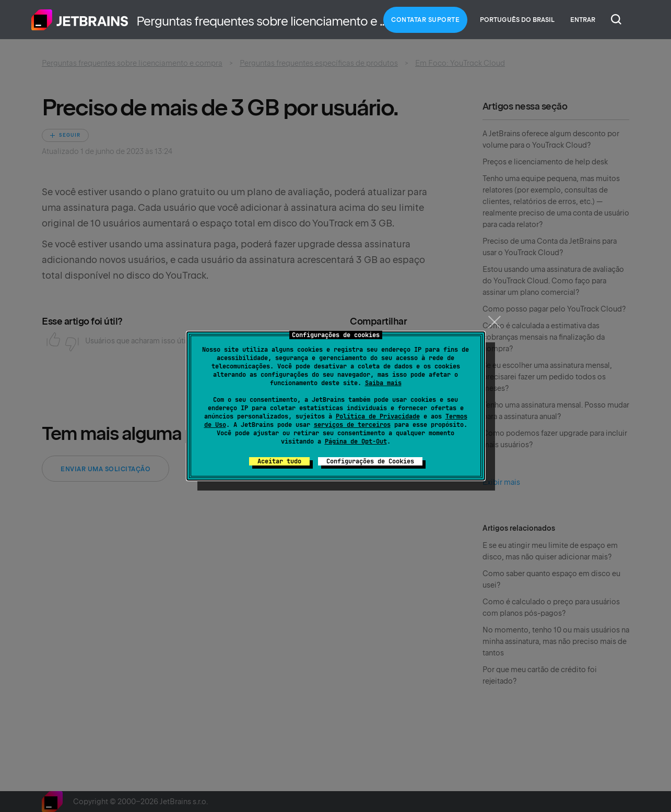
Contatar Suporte (425, 20)
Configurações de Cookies (370, 461)
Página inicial (80, 20)
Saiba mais (383, 383)
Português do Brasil (517, 20)
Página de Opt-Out (356, 441)
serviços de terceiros (352, 425)
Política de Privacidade (378, 416)
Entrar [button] (583, 20)
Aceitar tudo (279, 461)
